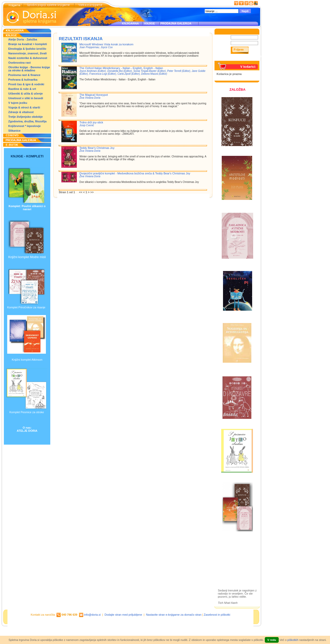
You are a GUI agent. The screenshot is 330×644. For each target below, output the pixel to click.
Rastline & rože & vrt (22, 89)
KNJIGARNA (130, 23)
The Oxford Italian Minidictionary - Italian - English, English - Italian (121, 68)
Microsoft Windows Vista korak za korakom (106, 44)
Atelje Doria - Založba (23, 39)
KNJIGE (149, 23)
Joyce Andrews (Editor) (93, 71)
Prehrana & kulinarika (23, 80)
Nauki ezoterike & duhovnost (28, 58)
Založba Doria (233, 548)
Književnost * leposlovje (24, 126)
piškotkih (293, 640)
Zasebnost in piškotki (217, 615)
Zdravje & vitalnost (21, 112)
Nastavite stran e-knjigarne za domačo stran (174, 615)
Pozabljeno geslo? (229, 59)
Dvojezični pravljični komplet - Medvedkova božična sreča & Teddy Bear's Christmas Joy (135, 173)
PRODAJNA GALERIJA (176, 23)
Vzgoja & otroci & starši (24, 107)
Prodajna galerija (235, 564)
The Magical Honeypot (94, 95)
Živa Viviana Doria (90, 98)
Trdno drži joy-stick (91, 122)
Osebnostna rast (19, 63)
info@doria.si (92, 615)
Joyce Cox (107, 47)
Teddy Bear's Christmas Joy (97, 148)
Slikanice (14, 131)
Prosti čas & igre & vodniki (26, 84)
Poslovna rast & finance (24, 75)
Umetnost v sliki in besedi (26, 98)
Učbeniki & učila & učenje (26, 94)
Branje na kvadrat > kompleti (28, 44)
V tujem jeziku (18, 103)
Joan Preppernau (89, 47)
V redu (272, 640)
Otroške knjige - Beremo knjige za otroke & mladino (29, 69)
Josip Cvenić (87, 125)
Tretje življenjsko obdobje (26, 117)
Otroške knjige (233, 555)
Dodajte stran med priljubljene (123, 615)
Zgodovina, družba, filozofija (27, 121)
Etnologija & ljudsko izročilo (27, 49)
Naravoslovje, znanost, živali (27, 53)
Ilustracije (229, 570)
